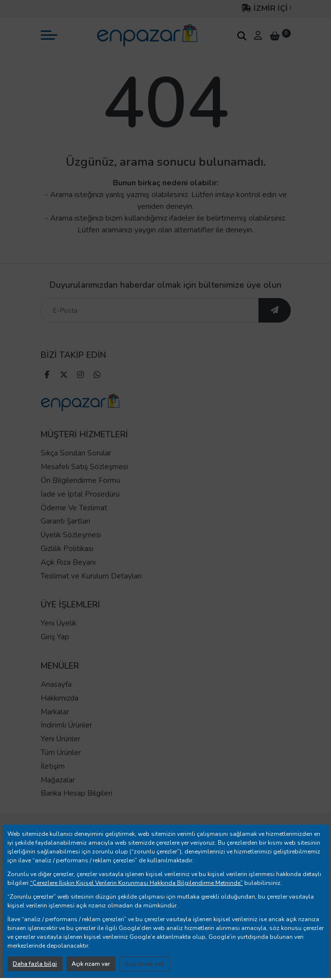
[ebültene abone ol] (275, 310)
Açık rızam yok (144, 964)
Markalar (55, 712)
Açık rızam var (91, 964)
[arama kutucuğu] (242, 36)
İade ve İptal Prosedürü (80, 494)
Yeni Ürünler (61, 739)
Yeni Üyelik (59, 623)
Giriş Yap (55, 637)
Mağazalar (58, 780)
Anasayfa (56, 684)
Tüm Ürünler (61, 753)
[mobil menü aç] (49, 35)
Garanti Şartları (65, 521)
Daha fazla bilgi (35, 964)
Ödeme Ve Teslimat (74, 508)
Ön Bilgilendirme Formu (80, 480)
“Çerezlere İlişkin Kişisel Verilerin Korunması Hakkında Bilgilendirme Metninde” (136, 883)
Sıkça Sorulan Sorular (76, 453)
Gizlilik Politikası (67, 549)
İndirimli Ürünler (66, 725)
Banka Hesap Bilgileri (76, 793)
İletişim (53, 766)
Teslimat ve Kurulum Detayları (91, 576)
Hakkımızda (60, 698)
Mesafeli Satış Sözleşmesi (84, 467)
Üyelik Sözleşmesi (71, 535)
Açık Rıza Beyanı (68, 562)
